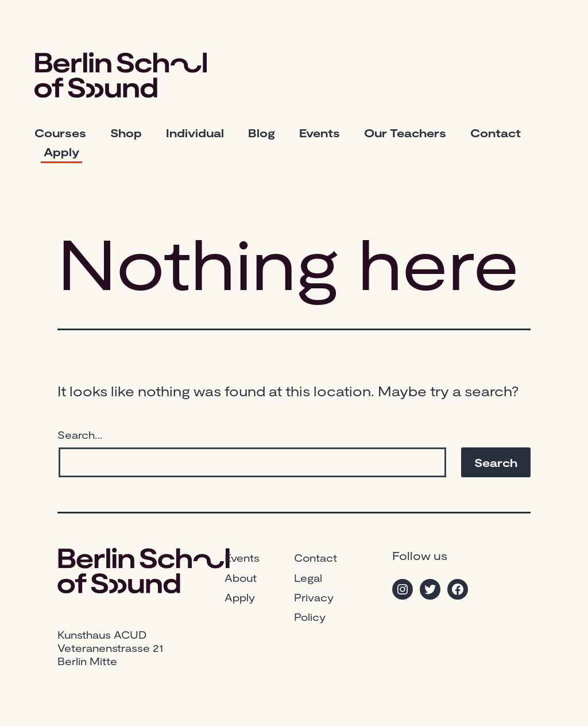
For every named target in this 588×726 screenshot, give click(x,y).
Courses (60, 133)
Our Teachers (405, 133)
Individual (195, 133)
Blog (262, 133)
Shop (126, 133)
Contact (496, 133)
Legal (308, 578)
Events (320, 133)
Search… (80, 435)
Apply (61, 152)
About (241, 578)
